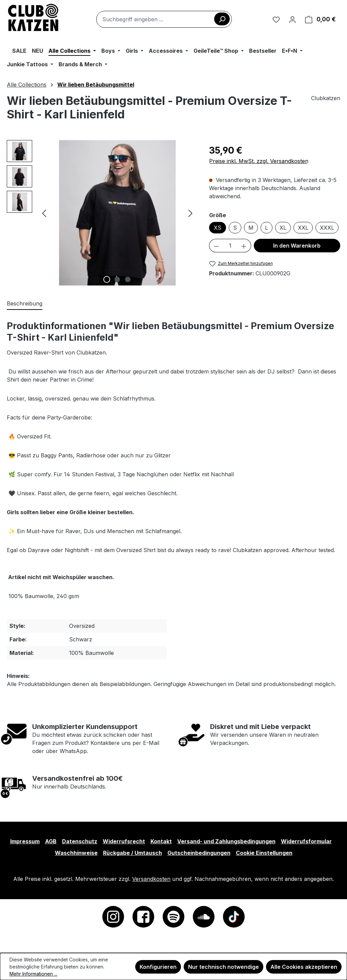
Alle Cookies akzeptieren (304, 967)
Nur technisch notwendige (223, 967)
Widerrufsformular (306, 841)
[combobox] (164, 19)
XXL (303, 228)
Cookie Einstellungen (264, 853)
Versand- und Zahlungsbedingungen (226, 841)
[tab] (25, 304)
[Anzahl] (230, 246)
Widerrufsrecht (124, 841)
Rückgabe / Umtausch (132, 853)
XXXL (327, 228)
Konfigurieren (158, 967)
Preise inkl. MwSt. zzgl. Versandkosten (259, 161)
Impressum (25, 841)
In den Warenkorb (297, 246)
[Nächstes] (190, 213)
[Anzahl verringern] (216, 246)
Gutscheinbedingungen (199, 853)
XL (283, 228)
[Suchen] (222, 19)
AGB (51, 841)
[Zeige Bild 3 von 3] (128, 279)
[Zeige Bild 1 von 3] (107, 279)
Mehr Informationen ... (33, 974)
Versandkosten (151, 879)
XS (218, 228)
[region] (101, 213)
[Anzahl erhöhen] (244, 246)
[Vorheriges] (44, 213)
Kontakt (161, 841)
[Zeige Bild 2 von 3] (117, 279)
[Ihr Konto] (292, 19)
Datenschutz (80, 841)
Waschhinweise (76, 853)
